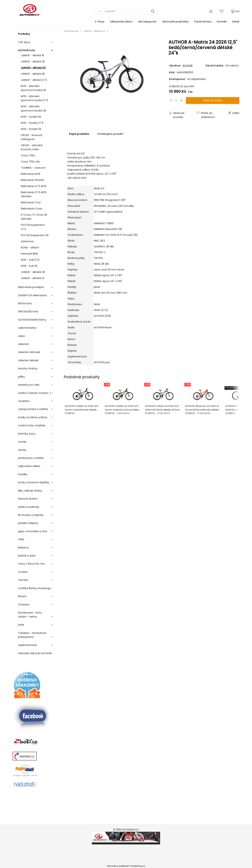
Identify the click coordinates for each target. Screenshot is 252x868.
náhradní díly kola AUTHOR (35, 653)
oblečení (24, 344)
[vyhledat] (130, 11)
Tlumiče (23, 580)
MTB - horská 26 (31, 117)
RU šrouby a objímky (31, 515)
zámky (22, 450)
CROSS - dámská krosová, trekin (32, 147)
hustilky (23, 474)
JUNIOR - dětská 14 (33, 278)
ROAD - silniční (30, 247)
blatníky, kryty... (27, 434)
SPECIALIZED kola (28, 311)
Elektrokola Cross (32, 209)
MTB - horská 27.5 (32, 123)
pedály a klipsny (28, 523)
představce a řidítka (31, 458)
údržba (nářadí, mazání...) (34, 393)
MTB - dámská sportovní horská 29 (33, 108)
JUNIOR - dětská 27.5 (34, 80)
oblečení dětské (28, 360)
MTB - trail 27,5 (30, 260)
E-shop (100, 22)
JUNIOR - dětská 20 (33, 62)
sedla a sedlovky (29, 507)
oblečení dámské (29, 352)
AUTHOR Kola (27, 50)
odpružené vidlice (29, 466)
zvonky (22, 442)
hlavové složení (28, 499)
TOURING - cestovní (33, 168)
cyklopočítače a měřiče (33, 409)
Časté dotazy (203, 22)
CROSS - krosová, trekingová (32, 137)
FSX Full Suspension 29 (35, 235)
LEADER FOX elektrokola (32, 295)
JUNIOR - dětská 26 (33, 74)
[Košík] (235, 11)
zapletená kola (27, 645)
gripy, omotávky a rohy (33, 531)
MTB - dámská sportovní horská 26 (33, 88)
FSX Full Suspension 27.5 (33, 227)
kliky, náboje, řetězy (30, 491)
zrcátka (23, 572)
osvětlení (24, 401)
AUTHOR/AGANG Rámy (32, 320)
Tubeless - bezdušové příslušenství (32, 635)
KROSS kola (25, 303)
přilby (21, 377)
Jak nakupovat (147, 22)
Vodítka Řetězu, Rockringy (34, 588)
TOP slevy (24, 42)
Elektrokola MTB (31, 174)
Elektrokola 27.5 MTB (34, 186)
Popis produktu (79, 134)
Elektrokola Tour (31, 202)
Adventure (27, 241)
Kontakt (222, 22)
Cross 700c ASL (30, 162)
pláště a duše (27, 556)
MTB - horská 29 (31, 129)
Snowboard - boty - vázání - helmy (31, 615)
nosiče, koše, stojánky (32, 425)
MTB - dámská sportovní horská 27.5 (35, 98)
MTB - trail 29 (29, 266)
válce (21, 336)
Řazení (22, 596)
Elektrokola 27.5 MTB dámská (34, 194)
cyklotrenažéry (27, 328)
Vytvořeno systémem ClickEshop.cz (126, 866)
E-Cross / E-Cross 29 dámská (34, 217)
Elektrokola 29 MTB (32, 180)
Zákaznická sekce (121, 22)
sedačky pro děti (29, 385)
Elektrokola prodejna (31, 287)
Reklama (23, 548)
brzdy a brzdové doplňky (34, 482)
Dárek (236, 22)
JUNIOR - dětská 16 (32, 55)
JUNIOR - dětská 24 (33, 68)
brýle (21, 625)
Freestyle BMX (29, 254)
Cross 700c (28, 155)
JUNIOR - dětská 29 (33, 272)
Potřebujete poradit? (111, 134)
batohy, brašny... (28, 368)
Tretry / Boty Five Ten (31, 564)
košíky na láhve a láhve (33, 417)
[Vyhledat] (98, 11)
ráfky (21, 539)
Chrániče (24, 605)
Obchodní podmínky (175, 22)
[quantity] (176, 101)
